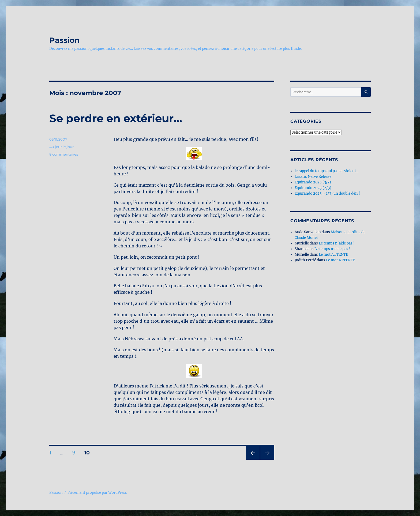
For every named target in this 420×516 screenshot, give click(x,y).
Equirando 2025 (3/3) (313, 182)
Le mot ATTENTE (333, 255)
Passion (64, 40)
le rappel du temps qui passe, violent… (327, 171)
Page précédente (252, 460)
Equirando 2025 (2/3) (313, 188)
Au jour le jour (61, 147)
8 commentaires (64, 154)
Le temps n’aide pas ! (337, 243)
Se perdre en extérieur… (116, 118)
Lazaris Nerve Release (313, 177)
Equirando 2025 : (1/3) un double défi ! (327, 193)
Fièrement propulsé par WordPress (97, 493)
